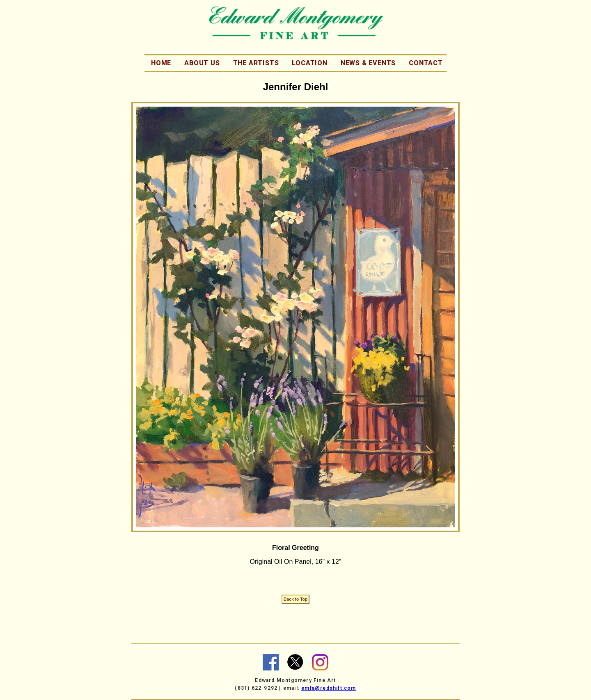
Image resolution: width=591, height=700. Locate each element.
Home (161, 63)
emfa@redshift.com (329, 688)
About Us (202, 63)
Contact (426, 63)
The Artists (256, 63)
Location (309, 63)
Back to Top (295, 599)
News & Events (368, 63)
